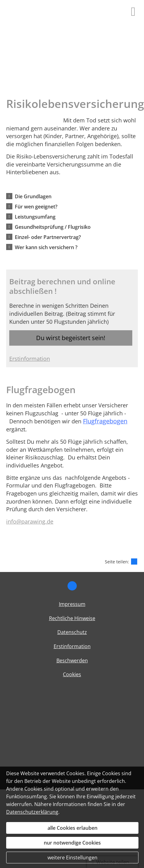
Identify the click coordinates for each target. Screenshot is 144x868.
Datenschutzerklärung (32, 812)
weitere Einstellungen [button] (72, 858)
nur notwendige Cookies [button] (72, 843)
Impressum (72, 604)
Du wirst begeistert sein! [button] (71, 338)
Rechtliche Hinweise (72, 618)
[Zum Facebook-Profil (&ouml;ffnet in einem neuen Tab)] (72, 586)
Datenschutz (72, 632)
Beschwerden (72, 660)
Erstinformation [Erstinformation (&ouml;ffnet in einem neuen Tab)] (30, 359)
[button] (33, 196)
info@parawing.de (30, 521)
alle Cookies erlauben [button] (72, 828)
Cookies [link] (72, 674)
